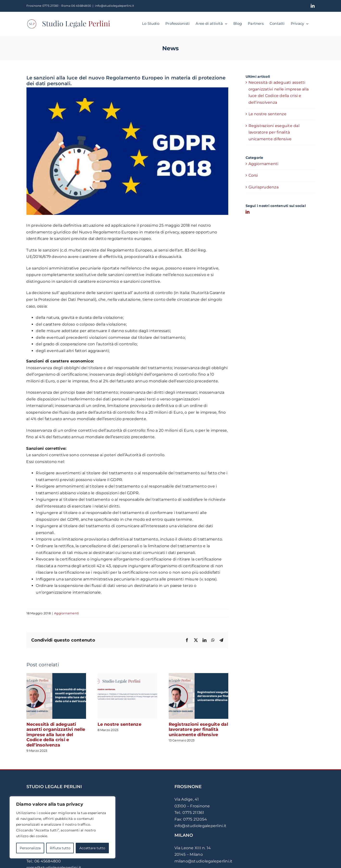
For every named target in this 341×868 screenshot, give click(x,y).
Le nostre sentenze (119, 724)
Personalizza (30, 848)
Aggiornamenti (67, 613)
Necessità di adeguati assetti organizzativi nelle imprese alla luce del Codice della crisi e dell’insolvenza (56, 735)
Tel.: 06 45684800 (44, 861)
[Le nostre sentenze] (127, 675)
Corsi (253, 175)
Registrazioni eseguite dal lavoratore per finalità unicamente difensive (198, 730)
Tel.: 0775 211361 (189, 813)
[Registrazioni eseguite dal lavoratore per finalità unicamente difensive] (198, 675)
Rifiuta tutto (60, 848)
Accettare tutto (92, 848)
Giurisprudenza (263, 187)
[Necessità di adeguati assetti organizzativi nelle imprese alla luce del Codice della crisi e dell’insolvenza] (56, 675)
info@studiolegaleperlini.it (114, 6)
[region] (62, 827)
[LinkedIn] (248, 212)
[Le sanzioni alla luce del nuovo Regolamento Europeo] (127, 151)
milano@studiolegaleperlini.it (204, 861)
